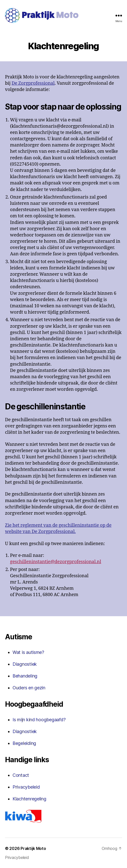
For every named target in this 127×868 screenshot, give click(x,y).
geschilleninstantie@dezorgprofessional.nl (56, 562)
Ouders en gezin (29, 688)
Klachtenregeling (29, 799)
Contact (21, 775)
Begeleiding (24, 743)
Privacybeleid (26, 787)
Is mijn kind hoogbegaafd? (39, 720)
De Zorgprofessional (33, 83)
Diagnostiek (25, 664)
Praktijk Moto (33, 848)
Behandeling (25, 676)
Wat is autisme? (28, 652)
